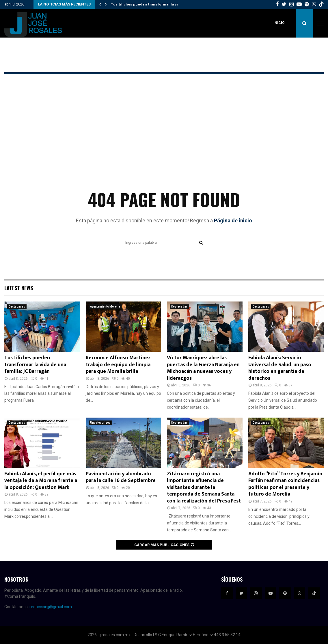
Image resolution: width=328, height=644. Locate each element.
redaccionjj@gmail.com (51, 607)
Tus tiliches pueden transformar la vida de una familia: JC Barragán (35, 365)
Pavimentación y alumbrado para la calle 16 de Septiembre (121, 477)
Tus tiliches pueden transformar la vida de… (151, 4)
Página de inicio (233, 220)
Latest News (19, 288)
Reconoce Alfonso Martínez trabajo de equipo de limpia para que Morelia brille (118, 365)
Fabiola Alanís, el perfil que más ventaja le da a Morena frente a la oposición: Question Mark (41, 481)
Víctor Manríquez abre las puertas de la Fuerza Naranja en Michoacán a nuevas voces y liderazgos (203, 368)
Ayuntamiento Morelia (105, 307)
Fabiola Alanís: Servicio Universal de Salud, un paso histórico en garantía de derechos (280, 368)
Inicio (279, 23)
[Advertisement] (164, 140)
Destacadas (17, 307)
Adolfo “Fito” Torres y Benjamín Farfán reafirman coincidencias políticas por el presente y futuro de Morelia (285, 484)
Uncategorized (100, 423)
